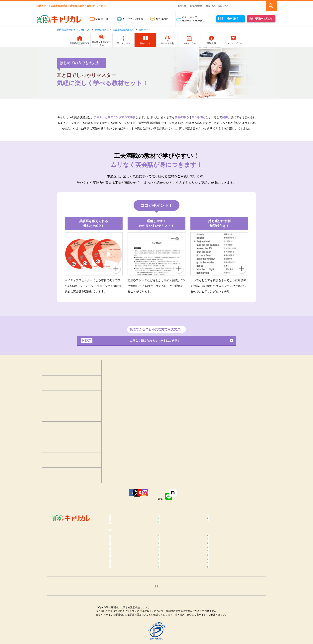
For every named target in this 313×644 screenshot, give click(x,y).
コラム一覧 (119, 544)
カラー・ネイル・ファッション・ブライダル (230, 526)
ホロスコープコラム (222, 633)
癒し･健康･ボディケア (175, 512)
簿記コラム (119, 609)
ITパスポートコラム (124, 627)
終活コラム (217, 593)
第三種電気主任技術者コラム (130, 621)
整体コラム (217, 556)
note (214, 495)
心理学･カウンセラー (125, 512)
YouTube (141, 495)
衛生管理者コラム (172, 621)
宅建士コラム (169, 609)
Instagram (164, 495)
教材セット (145, 30)
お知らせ (182, 6)
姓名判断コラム (171, 639)
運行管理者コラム (172, 615)
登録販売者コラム (123, 587)
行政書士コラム (220, 609)
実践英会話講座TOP (124, 30)
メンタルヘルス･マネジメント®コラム (131, 558)
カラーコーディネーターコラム (229, 627)
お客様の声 (162, 19)
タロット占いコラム (173, 633)
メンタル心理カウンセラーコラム (132, 550)
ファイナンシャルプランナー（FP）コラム (227, 601)
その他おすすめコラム (224, 639)
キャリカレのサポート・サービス (194, 19)
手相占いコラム (122, 633)
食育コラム (119, 581)
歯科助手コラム (122, 593)
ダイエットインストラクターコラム (181, 567)
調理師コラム (169, 581)
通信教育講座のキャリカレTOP (73, 30)
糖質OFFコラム (220, 581)
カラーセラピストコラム (176, 550)
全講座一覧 (102, 19)
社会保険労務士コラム (126, 615)
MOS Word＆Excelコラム (225, 621)
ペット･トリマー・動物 (175, 524)
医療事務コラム (171, 587)
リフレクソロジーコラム (127, 566)
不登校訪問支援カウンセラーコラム (181, 558)
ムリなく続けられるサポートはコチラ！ (135, 341)
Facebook (92, 495)
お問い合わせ (196, 6)
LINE (190, 495)
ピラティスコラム (123, 575)
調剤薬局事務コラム (222, 587)
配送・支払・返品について (218, 6)
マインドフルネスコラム (225, 550)
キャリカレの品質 (133, 19)
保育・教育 (168, 518)
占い (115, 533)
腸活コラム (168, 575)
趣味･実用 (168, 533)
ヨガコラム (217, 566)
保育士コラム (169, 593)
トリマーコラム (171, 627)
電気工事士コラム (221, 615)
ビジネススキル (122, 524)
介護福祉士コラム (123, 599)
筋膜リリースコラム (222, 575)
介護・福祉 (217, 518)
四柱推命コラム (122, 639)
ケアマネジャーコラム (175, 599)
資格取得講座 (102, 30)
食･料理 (215, 512)
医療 (115, 518)
